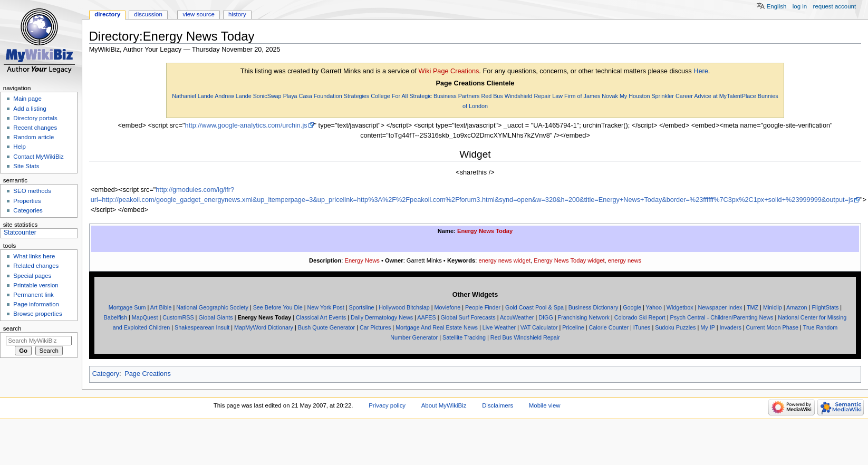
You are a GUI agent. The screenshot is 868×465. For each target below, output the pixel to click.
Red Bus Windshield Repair (516, 96)
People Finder (483, 307)
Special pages (32, 276)
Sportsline (362, 307)
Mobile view (545, 405)
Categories (28, 210)
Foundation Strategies (342, 96)
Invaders (730, 327)
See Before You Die (278, 307)
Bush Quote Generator (326, 327)
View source (198, 14)
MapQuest (145, 317)
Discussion (148, 14)
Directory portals (35, 118)
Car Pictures (375, 327)
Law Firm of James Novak (585, 96)
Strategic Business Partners (444, 96)
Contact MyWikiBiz (38, 157)
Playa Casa (298, 96)
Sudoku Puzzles (675, 327)
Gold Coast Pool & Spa (534, 307)
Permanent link (33, 295)
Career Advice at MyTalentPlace (716, 96)
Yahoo (654, 307)
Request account (835, 6)
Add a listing (30, 109)
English (777, 6)
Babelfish (115, 317)
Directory (107, 14)
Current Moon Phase (772, 327)
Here (701, 71)
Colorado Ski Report (640, 317)
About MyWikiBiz (444, 405)
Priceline (573, 327)
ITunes (642, 327)
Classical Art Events (321, 317)
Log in (800, 6)
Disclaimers (498, 405)
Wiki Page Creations (449, 71)
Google (632, 307)
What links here (34, 256)
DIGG (546, 317)
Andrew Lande (233, 96)
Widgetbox (680, 307)
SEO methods (32, 191)
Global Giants (215, 317)
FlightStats (825, 307)
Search (12, 328)
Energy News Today (485, 231)
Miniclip (773, 307)
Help (20, 147)
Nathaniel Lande (193, 96)
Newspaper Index (720, 307)
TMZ (753, 307)
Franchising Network (584, 317)
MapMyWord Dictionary (264, 327)
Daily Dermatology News (382, 317)
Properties (27, 201)
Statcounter (20, 232)
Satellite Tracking (464, 337)
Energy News (362, 260)
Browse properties (37, 314)
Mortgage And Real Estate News (437, 327)
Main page (27, 99)
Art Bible (161, 307)
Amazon (797, 307)
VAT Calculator (539, 327)
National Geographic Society (212, 307)
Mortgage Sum (127, 307)
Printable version (36, 285)
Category (106, 374)
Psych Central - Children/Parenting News (722, 317)
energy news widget (504, 260)
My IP (707, 327)
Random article (33, 137)
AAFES (426, 317)
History (237, 14)
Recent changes (35, 128)
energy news (625, 260)
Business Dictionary (594, 307)
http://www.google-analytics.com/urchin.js (246, 125)
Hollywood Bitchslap (404, 307)
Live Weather (499, 327)
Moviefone (448, 307)
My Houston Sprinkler (647, 96)
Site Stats (26, 166)
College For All (389, 96)
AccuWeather (517, 317)
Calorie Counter (609, 327)
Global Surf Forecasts (468, 317)
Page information (36, 304)
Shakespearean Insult (202, 327)
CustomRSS (178, 317)
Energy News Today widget (569, 260)
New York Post (326, 307)
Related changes (36, 266)
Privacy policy (387, 405)
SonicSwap (267, 96)
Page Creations (147, 374)
